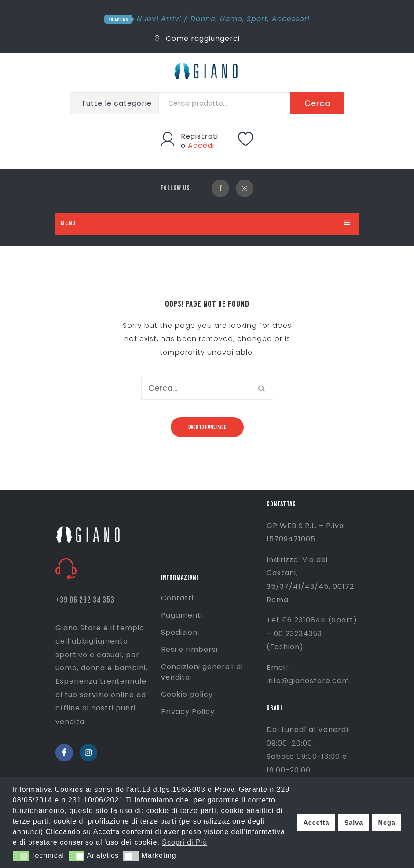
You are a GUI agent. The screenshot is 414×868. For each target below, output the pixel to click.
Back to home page (207, 427)
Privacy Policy (188, 712)
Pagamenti (182, 615)
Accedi (201, 145)
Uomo (231, 19)
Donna (203, 19)
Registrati (200, 136)
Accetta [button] (316, 823)
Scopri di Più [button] (185, 842)
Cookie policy (187, 694)
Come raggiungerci (197, 39)
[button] (21, 856)
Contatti (177, 598)
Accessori (291, 19)
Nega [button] (387, 823)
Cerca (318, 103)
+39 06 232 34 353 (85, 600)
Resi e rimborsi (189, 649)
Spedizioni (180, 632)
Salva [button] (354, 823)
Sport (257, 19)
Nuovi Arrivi (159, 19)
